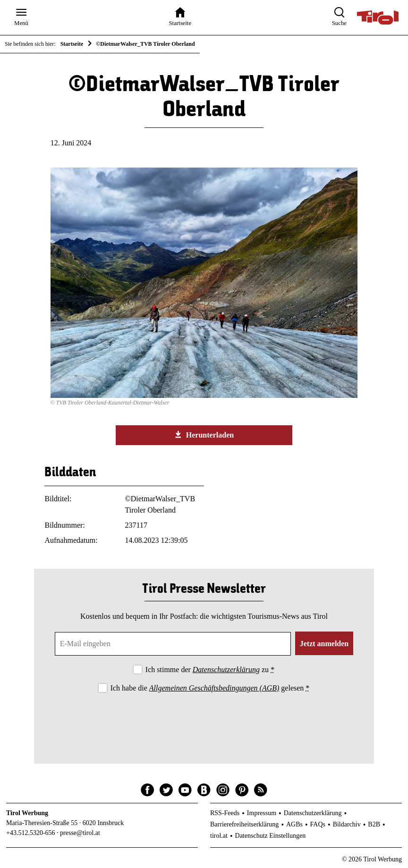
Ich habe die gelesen (210, 688)
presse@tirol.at (80, 833)
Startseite (72, 44)
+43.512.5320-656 (31, 833)
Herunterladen (204, 435)
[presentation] (204, 720)
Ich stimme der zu (210, 670)
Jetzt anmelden (324, 644)
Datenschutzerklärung (226, 670)
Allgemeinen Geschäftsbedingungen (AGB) (214, 688)
